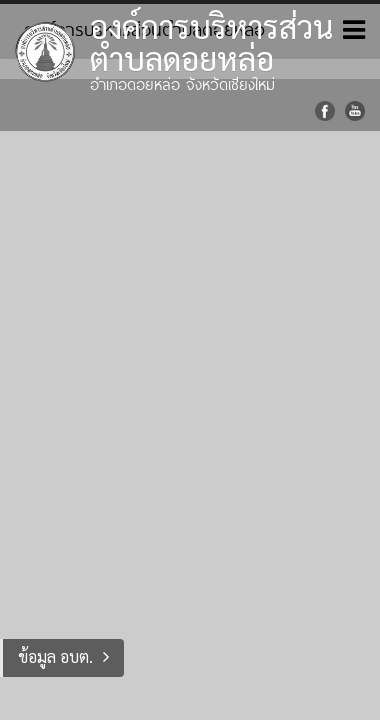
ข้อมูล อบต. (55, 656)
